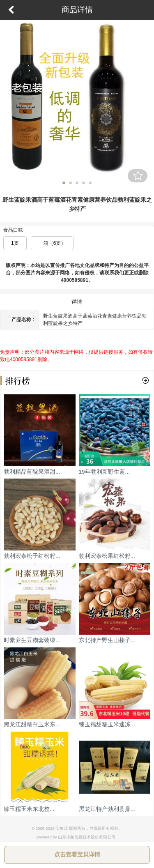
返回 (11, 10)
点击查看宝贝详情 (77, 854)
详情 (77, 302)
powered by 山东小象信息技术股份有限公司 (76, 837)
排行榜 (15, 381)
